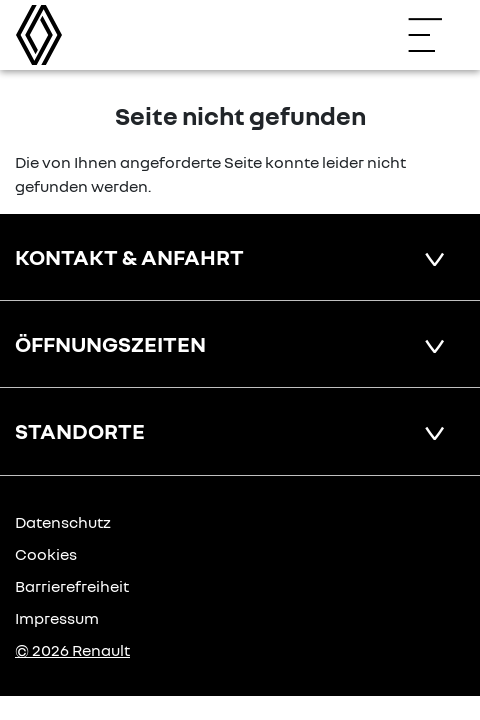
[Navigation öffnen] (435, 35)
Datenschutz (63, 522)
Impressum (57, 618)
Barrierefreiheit (72, 586)
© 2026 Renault (72, 650)
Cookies (46, 554)
